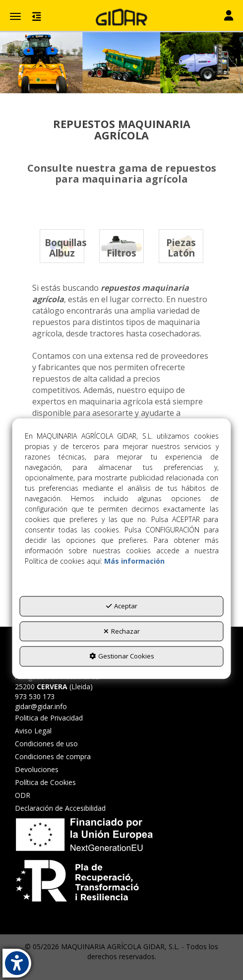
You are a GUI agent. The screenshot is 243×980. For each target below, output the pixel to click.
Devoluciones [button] (37, 769)
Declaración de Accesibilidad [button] (60, 808)
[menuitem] (60, 718)
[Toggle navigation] (229, 16)
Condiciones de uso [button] (46, 744)
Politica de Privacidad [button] (49, 718)
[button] (121, 17)
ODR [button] (23, 795)
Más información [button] (134, 561)
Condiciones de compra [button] (53, 756)
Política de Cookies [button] (45, 782)
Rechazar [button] (122, 631)
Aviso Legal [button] (33, 731)
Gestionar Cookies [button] (122, 656)
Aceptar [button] (122, 606)
